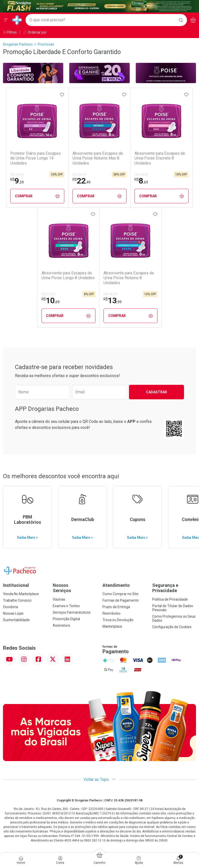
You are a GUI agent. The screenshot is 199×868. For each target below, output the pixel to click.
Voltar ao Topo (100, 779)
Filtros (10, 32)
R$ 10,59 (141, 175)
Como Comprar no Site (120, 594)
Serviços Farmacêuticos (72, 612)
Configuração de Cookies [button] (172, 627)
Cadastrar (156, 392)
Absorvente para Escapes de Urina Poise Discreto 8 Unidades (160, 158)
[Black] (99, 6)
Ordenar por (35, 32)
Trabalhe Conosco (17, 600)
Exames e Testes (66, 606)
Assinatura (61, 625)
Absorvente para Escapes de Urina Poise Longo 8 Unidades (68, 275)
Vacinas (59, 599)
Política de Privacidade (170, 599)
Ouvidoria (10, 607)
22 (81, 181)
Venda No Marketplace (21, 594)
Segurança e (174, 588)
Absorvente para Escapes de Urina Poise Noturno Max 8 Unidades (98, 158)
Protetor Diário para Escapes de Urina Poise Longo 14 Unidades (35, 158)
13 (112, 300)
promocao (46, 44)
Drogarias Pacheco (18, 44)
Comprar (37, 196)
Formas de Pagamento (121, 600)
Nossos (75, 588)
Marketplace (112, 626)
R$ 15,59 (110, 294)
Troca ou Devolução (118, 620)
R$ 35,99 (79, 175)
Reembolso (111, 613)
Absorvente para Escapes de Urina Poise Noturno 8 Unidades (129, 278)
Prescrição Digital (66, 619)
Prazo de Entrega (116, 607)
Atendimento (116, 585)
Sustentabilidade (16, 620)
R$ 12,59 (17, 175)
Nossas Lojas (13, 613)
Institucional (16, 585)
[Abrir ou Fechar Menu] (6, 20)
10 (50, 300)
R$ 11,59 (48, 294)
